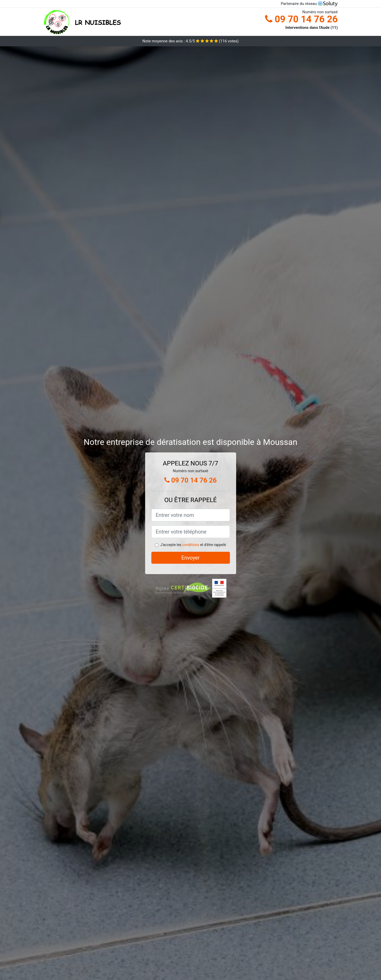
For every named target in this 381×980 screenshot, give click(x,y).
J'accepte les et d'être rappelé (193, 545)
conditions (191, 545)
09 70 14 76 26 (301, 19)
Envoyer (191, 558)
